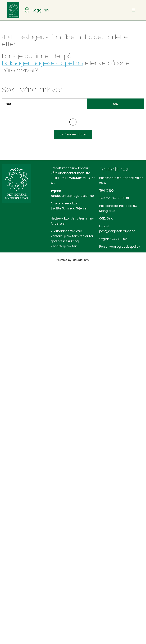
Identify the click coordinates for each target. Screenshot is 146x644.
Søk (116, 104)
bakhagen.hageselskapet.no (42, 63)
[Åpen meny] (36, 10)
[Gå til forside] (13, 10)
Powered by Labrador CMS (73, 260)
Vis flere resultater (73, 134)
